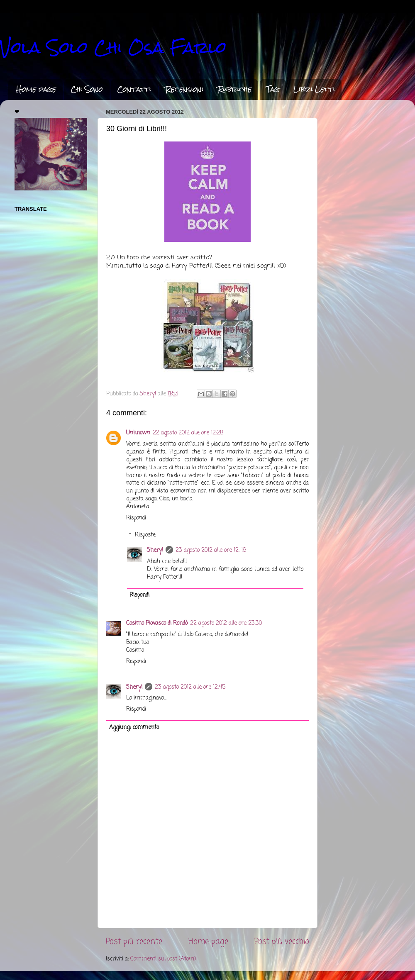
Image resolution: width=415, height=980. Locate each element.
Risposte (145, 535)
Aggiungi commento (134, 728)
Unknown (138, 433)
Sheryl (155, 550)
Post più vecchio (282, 942)
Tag (273, 89)
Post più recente (134, 942)
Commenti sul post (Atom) (163, 959)
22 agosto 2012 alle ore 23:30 (226, 623)
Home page (36, 89)
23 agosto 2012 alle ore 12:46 (211, 550)
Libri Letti (314, 89)
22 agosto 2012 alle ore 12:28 (188, 433)
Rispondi (136, 518)
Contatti (134, 89)
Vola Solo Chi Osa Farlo (113, 48)
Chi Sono (87, 89)
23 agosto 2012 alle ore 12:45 (190, 687)
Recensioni (184, 89)
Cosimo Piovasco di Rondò (157, 623)
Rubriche (235, 89)
